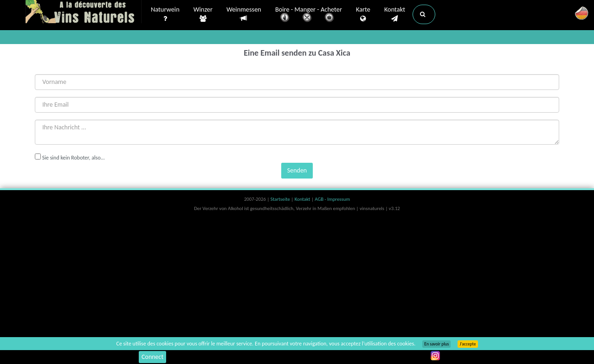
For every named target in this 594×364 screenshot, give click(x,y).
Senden (297, 170)
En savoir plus (436, 344)
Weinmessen (244, 14)
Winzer (203, 14)
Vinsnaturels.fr (84, 13)
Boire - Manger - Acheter (309, 15)
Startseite (281, 199)
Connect (152, 357)
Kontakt (395, 14)
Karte (363, 14)
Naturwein (165, 14)
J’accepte (468, 344)
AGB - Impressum (332, 199)
